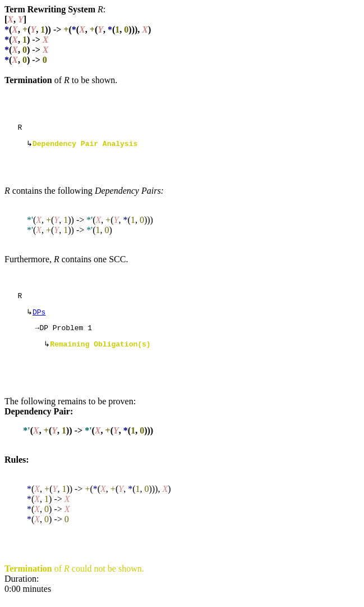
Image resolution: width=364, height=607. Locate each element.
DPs (39, 317)
